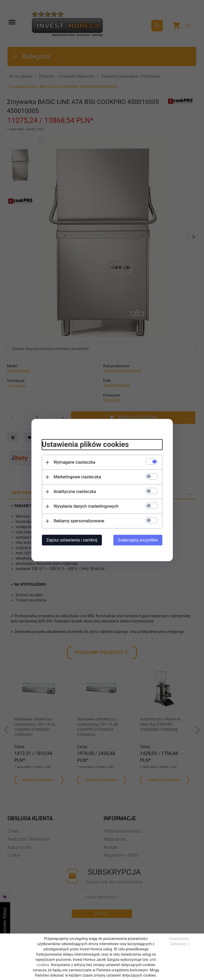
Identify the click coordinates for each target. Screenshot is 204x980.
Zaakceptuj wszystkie (138, 540)
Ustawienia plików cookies (85, 445)
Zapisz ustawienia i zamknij (72, 540)
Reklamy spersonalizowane (79, 521)
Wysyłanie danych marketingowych (86, 506)
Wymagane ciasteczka (75, 462)
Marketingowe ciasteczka (77, 477)
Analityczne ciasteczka (75, 492)
